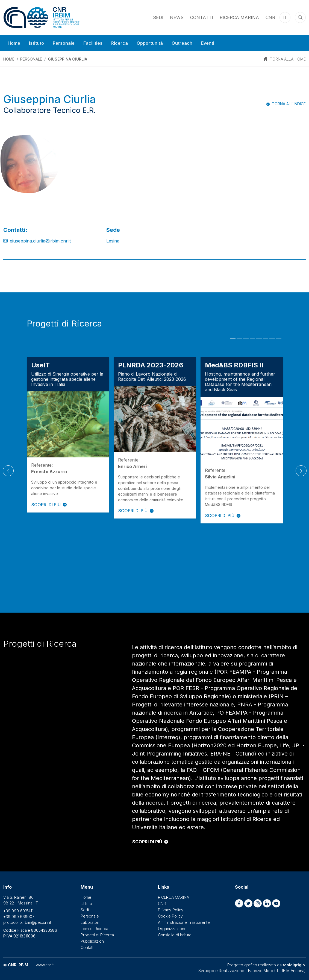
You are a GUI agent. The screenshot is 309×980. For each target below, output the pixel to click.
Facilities (93, 43)
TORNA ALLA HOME (288, 59)
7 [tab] (272, 338)
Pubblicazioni (93, 941)
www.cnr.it (45, 965)
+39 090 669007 (19, 917)
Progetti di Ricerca (97, 935)
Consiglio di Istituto (175, 935)
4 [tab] (252, 338)
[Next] (301, 471)
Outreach (182, 43)
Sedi (158, 17)
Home (14, 43)
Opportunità (150, 43)
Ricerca (120, 43)
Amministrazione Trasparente (184, 922)
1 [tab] (233, 338)
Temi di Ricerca (94, 929)
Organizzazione (172, 929)
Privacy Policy (171, 910)
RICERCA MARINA (239, 17)
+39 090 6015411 (18, 911)
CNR (270, 17)
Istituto (36, 43)
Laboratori (90, 922)
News (177, 17)
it (285, 17)
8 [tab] (279, 338)
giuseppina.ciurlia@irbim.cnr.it (40, 241)
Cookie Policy (170, 916)
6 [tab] (266, 338)
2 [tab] (239, 338)
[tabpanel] (68, 435)
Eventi (208, 43)
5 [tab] (259, 338)
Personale (64, 43)
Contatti (202, 17)
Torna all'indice (289, 104)
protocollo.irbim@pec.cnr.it (27, 922)
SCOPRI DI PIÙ (49, 505)
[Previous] (8, 471)
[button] (239, 903)
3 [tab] (246, 338)
